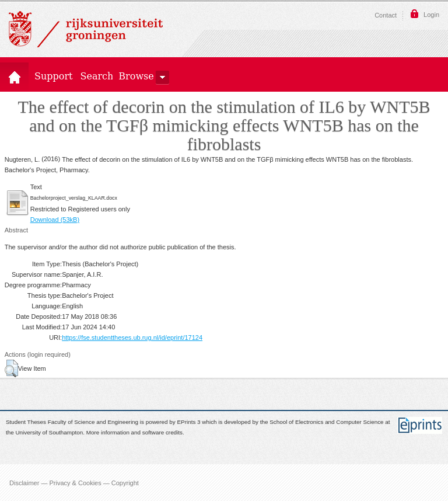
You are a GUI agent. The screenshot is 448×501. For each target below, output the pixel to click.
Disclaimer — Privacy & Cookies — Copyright (74, 482)
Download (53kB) (55, 220)
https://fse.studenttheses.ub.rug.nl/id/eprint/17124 (132, 338)
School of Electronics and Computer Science (326, 422)
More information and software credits (134, 433)
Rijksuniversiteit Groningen (86, 29)
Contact (386, 15)
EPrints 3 (189, 422)
